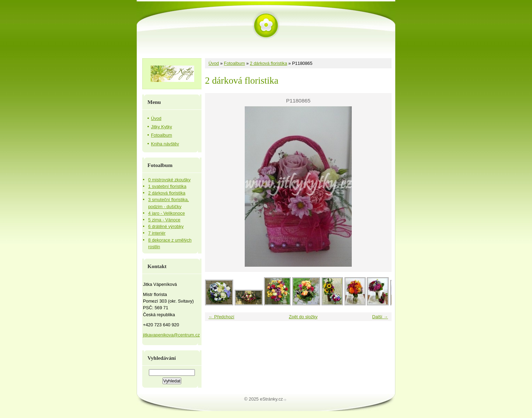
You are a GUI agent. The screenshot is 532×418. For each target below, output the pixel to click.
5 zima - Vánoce (164, 220)
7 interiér (157, 233)
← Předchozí (221, 317)
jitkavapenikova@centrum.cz (171, 335)
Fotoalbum (234, 63)
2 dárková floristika (269, 63)
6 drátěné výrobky (166, 226)
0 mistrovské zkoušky (169, 180)
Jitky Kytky (161, 127)
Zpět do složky (303, 317)
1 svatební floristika (167, 186)
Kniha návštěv (165, 144)
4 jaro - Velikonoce (166, 213)
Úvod (214, 63)
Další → (380, 317)
